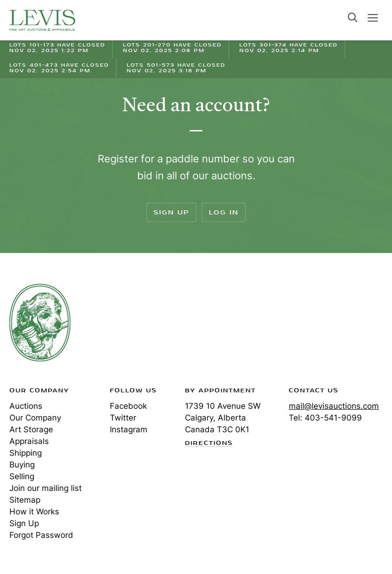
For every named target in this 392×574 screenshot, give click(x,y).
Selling (22, 476)
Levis (40, 322)
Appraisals (29, 441)
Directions (209, 444)
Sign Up (171, 212)
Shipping (26, 453)
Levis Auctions (42, 20)
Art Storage (31, 429)
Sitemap (25, 500)
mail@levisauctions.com (334, 406)
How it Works (34, 512)
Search (353, 17)
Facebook (128, 406)
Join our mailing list (46, 488)
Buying (22, 465)
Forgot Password (41, 535)
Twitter (123, 418)
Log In (224, 212)
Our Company (35, 418)
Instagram (129, 429)
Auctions (26, 406)
